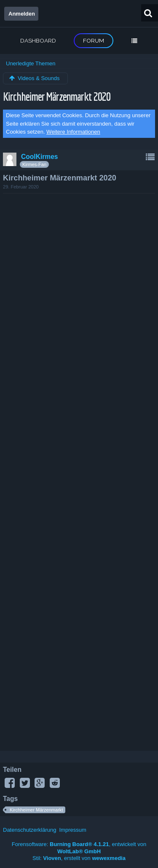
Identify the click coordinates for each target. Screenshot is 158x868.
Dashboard (38, 40)
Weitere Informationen (73, 132)
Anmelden (22, 14)
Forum (94, 40)
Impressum (72, 830)
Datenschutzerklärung (29, 830)
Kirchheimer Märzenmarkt (36, 810)
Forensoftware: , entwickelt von (79, 848)
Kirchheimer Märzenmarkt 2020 (56, 96)
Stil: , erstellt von (79, 858)
